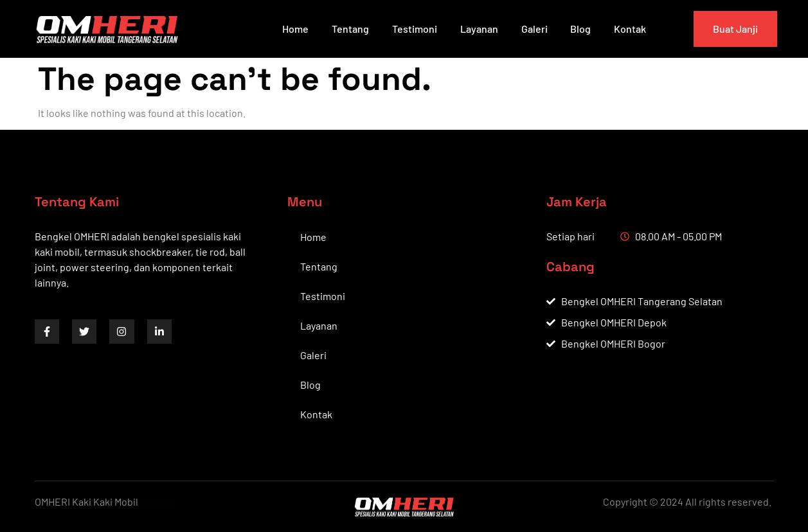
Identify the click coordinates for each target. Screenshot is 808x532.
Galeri (534, 29)
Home (295, 29)
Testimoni (414, 29)
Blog (580, 29)
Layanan (479, 29)
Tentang (350, 29)
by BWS (157, 501)
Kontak (630, 29)
